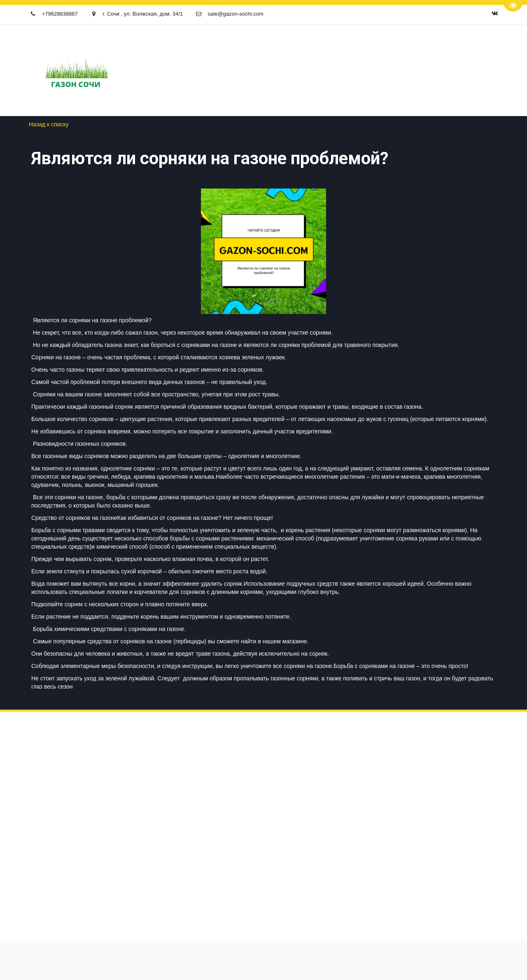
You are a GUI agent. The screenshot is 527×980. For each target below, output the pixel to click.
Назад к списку (49, 124)
